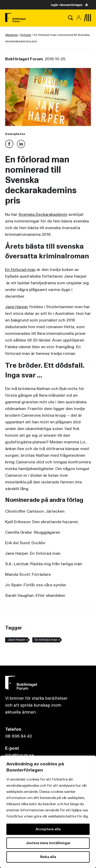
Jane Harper (17, 307)
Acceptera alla (48, 829)
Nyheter (26, 35)
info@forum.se (20, 755)
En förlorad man (20, 270)
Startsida (11, 35)
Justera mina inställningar (48, 843)
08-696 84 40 (19, 736)
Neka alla (48, 857)
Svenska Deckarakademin (43, 214)
